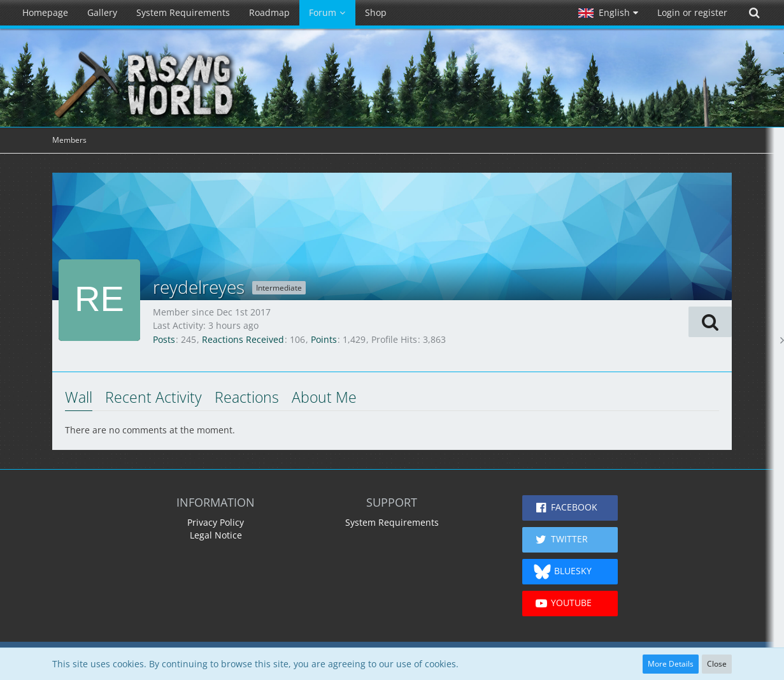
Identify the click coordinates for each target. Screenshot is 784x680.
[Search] (754, 13)
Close (717, 664)
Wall (79, 397)
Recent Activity (153, 397)
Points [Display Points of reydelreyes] (324, 339)
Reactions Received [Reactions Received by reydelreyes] (243, 339)
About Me (324, 397)
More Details (671, 664)
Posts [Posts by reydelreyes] (164, 339)
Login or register (692, 12)
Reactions (247, 397)
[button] (608, 13)
